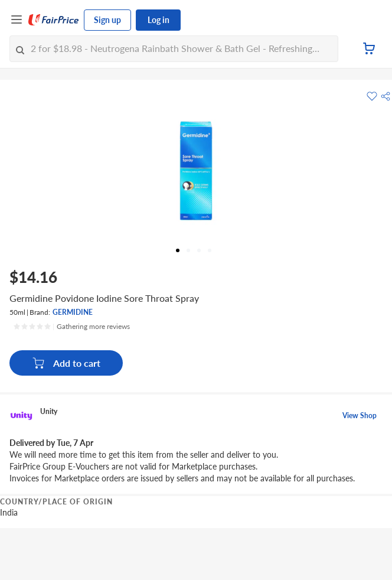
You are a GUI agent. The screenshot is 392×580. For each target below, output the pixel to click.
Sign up (107, 20)
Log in (159, 20)
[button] (386, 96)
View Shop (360, 416)
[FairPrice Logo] (54, 20)
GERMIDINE (73, 312)
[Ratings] (71, 327)
